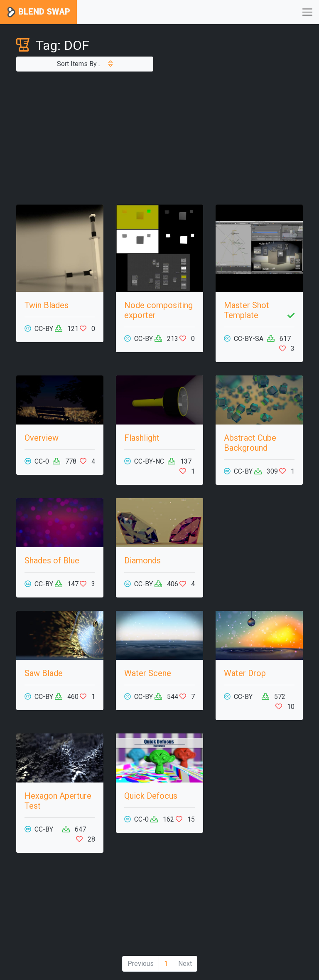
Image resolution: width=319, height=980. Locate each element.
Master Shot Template (247, 310)
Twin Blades (47, 305)
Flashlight (142, 438)
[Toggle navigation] (307, 12)
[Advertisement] (159, 138)
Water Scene (148, 673)
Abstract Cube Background (250, 443)
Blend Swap (38, 12)
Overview (42, 438)
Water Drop (245, 673)
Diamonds (142, 560)
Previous (141, 964)
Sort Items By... (85, 64)
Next (185, 964)
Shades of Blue (52, 560)
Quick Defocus (151, 796)
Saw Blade (44, 673)
